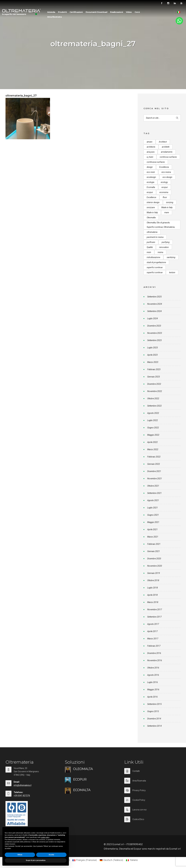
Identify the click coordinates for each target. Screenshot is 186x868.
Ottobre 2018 (153, 580)
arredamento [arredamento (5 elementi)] (167, 152)
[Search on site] (162, 118)
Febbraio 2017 (154, 646)
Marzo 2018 (153, 602)
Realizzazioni (117, 12)
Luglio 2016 (153, 682)
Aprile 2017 (152, 631)
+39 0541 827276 (22, 796)
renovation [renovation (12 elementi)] (164, 247)
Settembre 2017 (154, 617)
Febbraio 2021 (154, 544)
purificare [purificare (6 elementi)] (151, 242)
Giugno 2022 (153, 428)
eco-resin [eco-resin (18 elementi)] (151, 172)
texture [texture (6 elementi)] (172, 272)
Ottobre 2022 (153, 399)
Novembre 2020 (155, 566)
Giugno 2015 (153, 711)
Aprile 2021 (152, 529)
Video (129, 12)
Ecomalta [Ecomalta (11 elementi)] (151, 187)
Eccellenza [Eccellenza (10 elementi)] (164, 167)
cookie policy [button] (45, 837)
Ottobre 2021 (153, 486)
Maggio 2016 (153, 690)
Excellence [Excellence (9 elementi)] (151, 197)
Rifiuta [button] (20, 855)
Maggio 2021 (153, 522)
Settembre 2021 (154, 493)
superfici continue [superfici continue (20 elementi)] (155, 272)
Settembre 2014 (154, 726)
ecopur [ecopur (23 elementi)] (150, 192)
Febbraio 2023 (154, 369)
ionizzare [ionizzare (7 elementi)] (151, 207)
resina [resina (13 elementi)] (160, 252)
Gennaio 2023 (154, 377)
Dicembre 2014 (154, 719)
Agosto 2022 (153, 413)
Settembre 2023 (154, 340)
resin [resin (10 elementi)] (149, 252)
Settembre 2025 (154, 297)
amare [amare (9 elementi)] (149, 142)
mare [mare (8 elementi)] (167, 212)
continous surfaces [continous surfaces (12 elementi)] (168, 157)
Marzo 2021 (153, 537)
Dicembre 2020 (154, 559)
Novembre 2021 (155, 479)
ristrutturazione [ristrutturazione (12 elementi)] (153, 257)
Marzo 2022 (153, 449)
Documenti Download (96, 12)
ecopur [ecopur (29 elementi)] (165, 187)
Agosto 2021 (153, 500)
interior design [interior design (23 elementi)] (153, 202)
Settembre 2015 (154, 704)
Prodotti (62, 12)
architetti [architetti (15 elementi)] (166, 147)
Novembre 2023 (155, 333)
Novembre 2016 (155, 660)
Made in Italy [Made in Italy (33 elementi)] (167, 207)
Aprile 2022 (152, 442)
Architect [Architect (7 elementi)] (163, 142)
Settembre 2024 (154, 311)
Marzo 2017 (153, 639)
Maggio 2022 (153, 435)
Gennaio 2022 (154, 464)
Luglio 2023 (153, 348)
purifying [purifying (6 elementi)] (166, 242)
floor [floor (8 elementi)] (165, 197)
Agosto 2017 (153, 624)
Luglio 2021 (153, 508)
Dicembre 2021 (154, 471)
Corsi (137, 12)
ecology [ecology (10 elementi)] (164, 182)
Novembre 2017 (155, 610)
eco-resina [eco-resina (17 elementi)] (166, 172)
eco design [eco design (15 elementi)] (167, 177)
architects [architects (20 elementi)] (151, 147)
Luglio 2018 (153, 588)
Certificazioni (76, 12)
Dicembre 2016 (154, 653)
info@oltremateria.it (22, 785)
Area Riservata (54, 17)
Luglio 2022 (153, 420)
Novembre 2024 (155, 304)
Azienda (51, 12)
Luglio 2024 (153, 318)
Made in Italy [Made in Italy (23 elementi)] (152, 212)
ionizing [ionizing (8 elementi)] (170, 202)
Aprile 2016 (152, 697)
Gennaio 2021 (154, 551)
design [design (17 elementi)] (150, 167)
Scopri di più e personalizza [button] (36, 860)
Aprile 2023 (152, 355)
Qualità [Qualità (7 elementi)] (150, 247)
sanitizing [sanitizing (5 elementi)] (171, 257)
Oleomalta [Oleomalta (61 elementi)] (151, 218)
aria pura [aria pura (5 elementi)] (151, 152)
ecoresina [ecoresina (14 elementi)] (164, 192)
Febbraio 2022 (154, 457)
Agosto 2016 (153, 675)
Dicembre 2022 (154, 384)
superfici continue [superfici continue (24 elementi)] (155, 267)
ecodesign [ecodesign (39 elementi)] (151, 177)
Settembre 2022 (154, 406)
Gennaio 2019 (154, 573)
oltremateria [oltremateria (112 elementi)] (152, 232)
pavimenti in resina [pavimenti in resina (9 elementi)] (155, 237)
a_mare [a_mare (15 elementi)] (150, 157)
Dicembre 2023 (154, 326)
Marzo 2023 (153, 362)
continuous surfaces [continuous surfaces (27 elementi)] (156, 162)
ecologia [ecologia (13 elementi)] (150, 182)
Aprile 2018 (152, 595)
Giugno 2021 (153, 515)
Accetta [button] (51, 855)
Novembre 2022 (155, 391)
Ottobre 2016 (153, 668)
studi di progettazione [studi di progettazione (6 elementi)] (156, 262)
